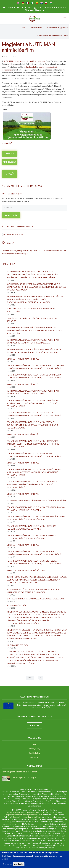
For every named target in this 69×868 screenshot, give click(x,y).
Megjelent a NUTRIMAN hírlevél (23, 359)
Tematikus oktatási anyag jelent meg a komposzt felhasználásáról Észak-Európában (31, 537)
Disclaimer (35, 757)
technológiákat (30, 67)
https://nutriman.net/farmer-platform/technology (27, 812)
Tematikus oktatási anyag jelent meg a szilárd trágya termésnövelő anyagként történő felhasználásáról (34, 376)
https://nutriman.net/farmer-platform (26, 817)
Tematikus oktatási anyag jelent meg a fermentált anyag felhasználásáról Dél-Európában (36, 509)
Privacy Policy (35, 749)
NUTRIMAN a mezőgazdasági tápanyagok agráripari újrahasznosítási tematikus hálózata (33, 591)
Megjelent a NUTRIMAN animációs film (26, 570)
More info (6, 859)
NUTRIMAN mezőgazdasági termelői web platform (24, 61)
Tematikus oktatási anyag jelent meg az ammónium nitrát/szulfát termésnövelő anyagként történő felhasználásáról (32, 403)
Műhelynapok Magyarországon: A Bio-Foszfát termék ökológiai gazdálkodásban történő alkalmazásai (34, 351)
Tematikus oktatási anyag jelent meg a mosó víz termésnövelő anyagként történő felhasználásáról (34, 414)
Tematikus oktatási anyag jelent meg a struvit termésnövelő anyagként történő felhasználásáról (34, 455)
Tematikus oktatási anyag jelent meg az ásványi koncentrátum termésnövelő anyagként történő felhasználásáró (32, 425)
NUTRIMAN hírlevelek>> (12, 194)
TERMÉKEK (9, 154)
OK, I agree (7, 865)
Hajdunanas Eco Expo (18, 645)
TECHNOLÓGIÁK (9, 162)
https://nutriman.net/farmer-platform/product (24, 815)
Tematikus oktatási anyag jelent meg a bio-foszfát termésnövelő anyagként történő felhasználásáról (34, 562)
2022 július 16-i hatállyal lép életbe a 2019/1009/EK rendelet (32, 320)
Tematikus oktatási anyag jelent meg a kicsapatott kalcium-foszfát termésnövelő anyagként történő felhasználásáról (33, 444)
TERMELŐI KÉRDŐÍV (9, 174)
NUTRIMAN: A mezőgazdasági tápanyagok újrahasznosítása (36, 501)
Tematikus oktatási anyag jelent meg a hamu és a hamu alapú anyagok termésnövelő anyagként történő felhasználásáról (34, 472)
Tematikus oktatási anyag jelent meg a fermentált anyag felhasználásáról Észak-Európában (36, 518)
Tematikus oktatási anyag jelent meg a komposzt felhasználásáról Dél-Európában (31, 528)
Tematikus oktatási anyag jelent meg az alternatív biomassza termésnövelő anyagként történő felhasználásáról (32, 485)
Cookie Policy (34, 753)
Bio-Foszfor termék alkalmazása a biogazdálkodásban (35, 599)
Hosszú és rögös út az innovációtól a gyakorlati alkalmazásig (31, 310)
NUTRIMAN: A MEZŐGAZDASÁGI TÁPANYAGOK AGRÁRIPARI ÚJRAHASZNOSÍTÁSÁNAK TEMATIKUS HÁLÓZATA (33, 341)
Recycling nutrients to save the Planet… (20, 772)
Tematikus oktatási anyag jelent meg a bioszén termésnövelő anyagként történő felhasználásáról (34, 553)
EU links (35, 744)
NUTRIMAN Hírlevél (16, 605)
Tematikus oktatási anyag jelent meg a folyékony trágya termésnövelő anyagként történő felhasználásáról (35, 367)
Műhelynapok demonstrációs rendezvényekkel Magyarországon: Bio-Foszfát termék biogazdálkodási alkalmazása (34, 331)
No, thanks (19, 865)
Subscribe (34, 725)
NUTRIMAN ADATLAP (14, 235)
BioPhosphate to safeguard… (26, 778)
